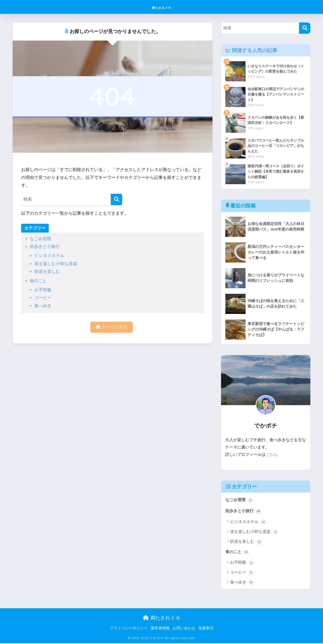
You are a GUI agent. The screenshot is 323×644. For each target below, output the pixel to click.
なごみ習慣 (41, 239)
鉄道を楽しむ (47, 271)
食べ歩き (43, 306)
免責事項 (206, 629)
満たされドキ (162, 7)
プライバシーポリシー (129, 629)
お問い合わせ (184, 629)
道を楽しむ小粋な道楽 (56, 264)
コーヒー (43, 298)
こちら (272, 454)
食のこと (38, 281)
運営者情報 (160, 629)
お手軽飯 (43, 290)
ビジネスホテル (49, 256)
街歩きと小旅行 (45, 247)
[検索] (116, 199)
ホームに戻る (111, 327)
